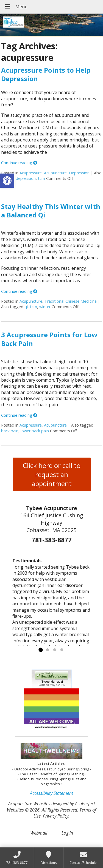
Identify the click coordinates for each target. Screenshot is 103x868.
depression (26, 178)
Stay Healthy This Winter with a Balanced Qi (51, 211)
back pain (10, 431)
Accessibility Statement (51, 793)
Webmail (39, 833)
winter (45, 307)
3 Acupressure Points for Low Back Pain (49, 339)
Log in (67, 833)
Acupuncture (55, 173)
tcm (41, 178)
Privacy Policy (56, 816)
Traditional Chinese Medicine (71, 301)
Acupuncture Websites (29, 804)
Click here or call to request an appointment (52, 474)
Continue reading (19, 163)
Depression (79, 173)
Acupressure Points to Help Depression (46, 74)
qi (26, 307)
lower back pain (35, 431)
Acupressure (31, 173)
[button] (7, 181)
